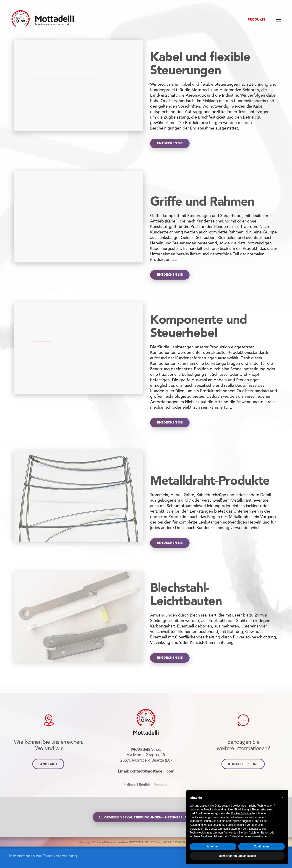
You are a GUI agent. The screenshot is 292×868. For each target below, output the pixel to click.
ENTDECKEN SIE (170, 143)
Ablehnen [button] (213, 847)
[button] (282, 798)
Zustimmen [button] (261, 847)
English (145, 785)
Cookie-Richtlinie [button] (241, 813)
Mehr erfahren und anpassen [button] (237, 856)
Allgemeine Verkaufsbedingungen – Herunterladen (146, 817)
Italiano (130, 785)
